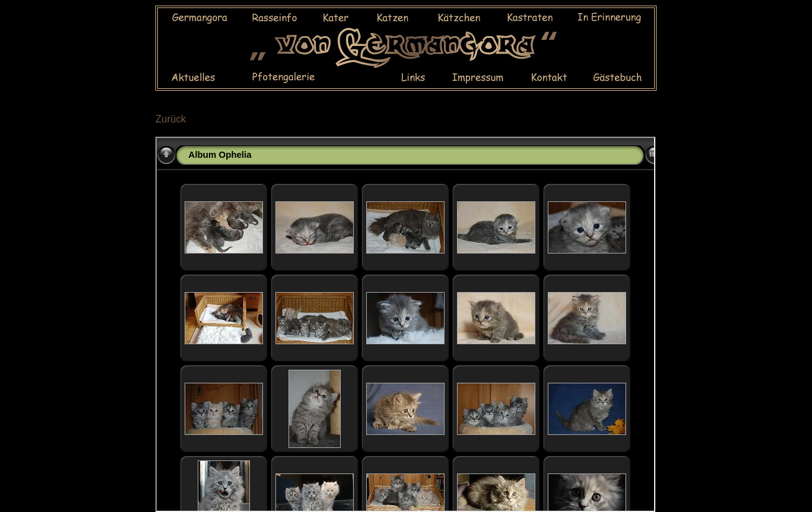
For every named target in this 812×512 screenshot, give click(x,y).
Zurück (171, 119)
